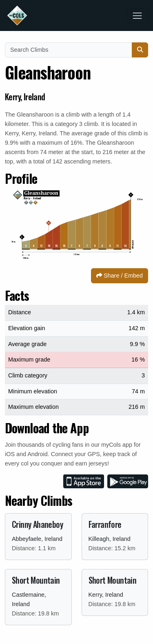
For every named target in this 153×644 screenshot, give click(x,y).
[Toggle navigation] (137, 16)
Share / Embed (120, 276)
